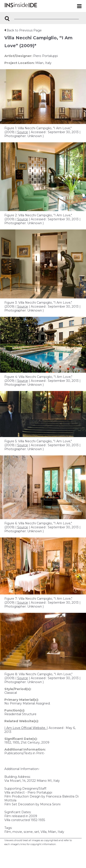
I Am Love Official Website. (26, 728)
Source (23, 132)
